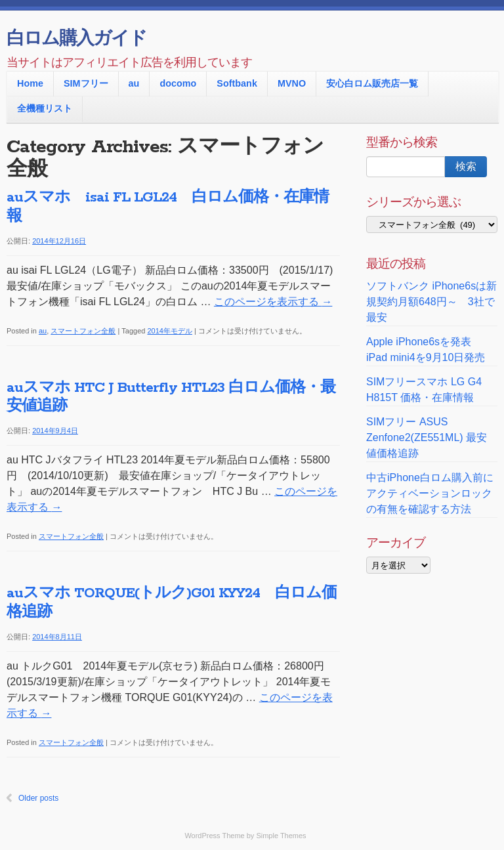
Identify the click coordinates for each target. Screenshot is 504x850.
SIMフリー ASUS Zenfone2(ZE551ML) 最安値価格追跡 (427, 437)
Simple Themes (281, 836)
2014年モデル (169, 331)
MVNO (292, 83)
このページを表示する (273, 302)
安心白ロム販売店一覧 (372, 83)
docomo (178, 83)
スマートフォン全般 (83, 331)
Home (30, 83)
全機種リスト (45, 108)
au (134, 83)
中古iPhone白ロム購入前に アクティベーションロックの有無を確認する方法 (430, 493)
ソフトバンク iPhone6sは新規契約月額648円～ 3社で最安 (431, 302)
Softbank (237, 83)
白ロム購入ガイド (76, 39)
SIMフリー (86, 83)
